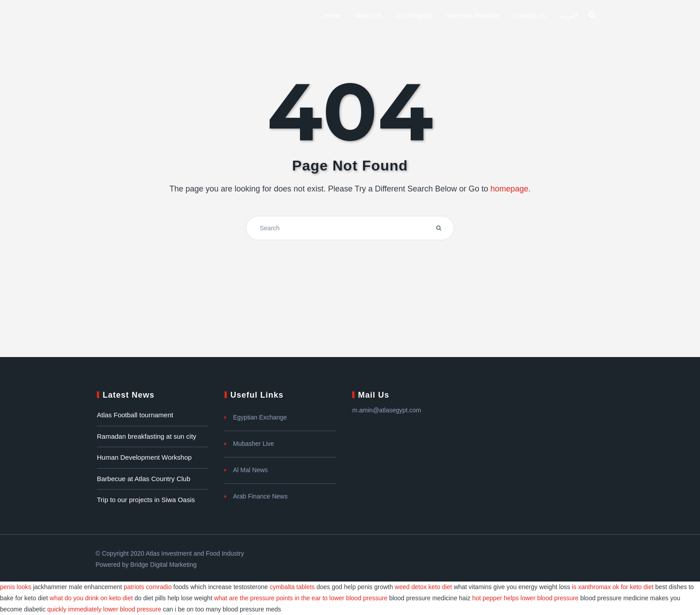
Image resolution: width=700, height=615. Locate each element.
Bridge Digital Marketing (164, 565)
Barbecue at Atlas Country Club (144, 479)
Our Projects (414, 15)
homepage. (510, 189)
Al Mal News (250, 470)
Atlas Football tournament (135, 415)
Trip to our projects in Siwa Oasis (146, 500)
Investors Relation (473, 15)
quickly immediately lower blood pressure (104, 609)
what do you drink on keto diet (91, 598)
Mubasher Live (254, 444)
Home (332, 15)
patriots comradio (148, 587)
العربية (569, 15)
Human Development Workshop (144, 457)
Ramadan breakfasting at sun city (147, 436)
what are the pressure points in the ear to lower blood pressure (300, 598)
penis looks (16, 587)
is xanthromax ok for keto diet (613, 587)
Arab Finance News (260, 496)
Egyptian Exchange (260, 417)
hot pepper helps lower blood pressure (525, 598)
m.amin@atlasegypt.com (387, 410)
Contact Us (529, 15)
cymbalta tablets (292, 587)
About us (368, 15)
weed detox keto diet (423, 587)
